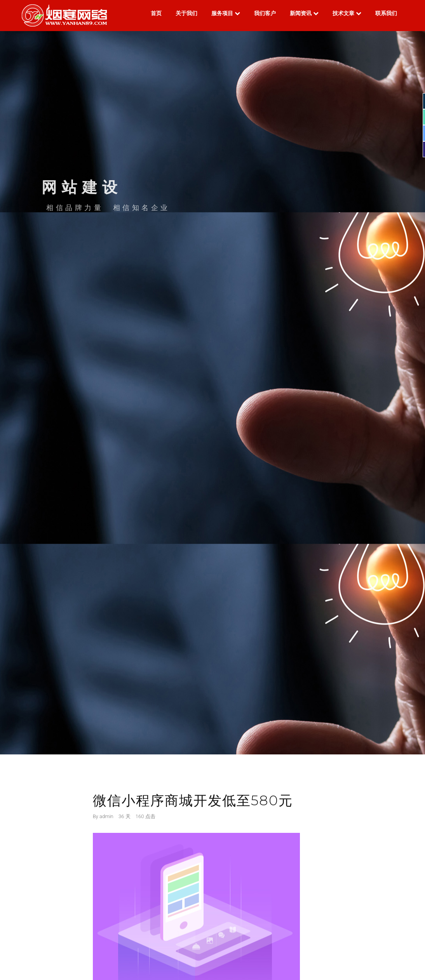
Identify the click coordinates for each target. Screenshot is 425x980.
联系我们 (386, 13)
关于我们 (186, 13)
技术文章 (347, 13)
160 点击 (145, 816)
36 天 (125, 816)
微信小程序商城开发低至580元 (193, 800)
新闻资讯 (304, 13)
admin (106, 816)
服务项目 (226, 13)
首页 (156, 13)
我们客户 (265, 13)
